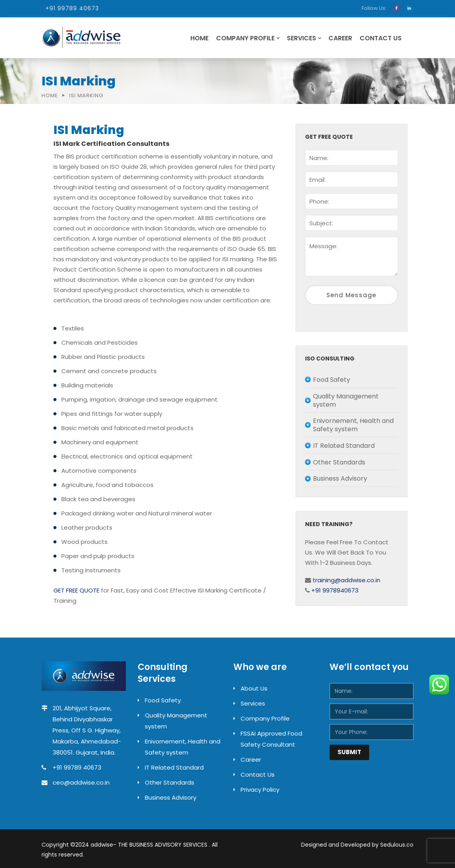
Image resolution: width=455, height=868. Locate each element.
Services (301, 38)
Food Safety (163, 700)
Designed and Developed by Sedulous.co (357, 845)
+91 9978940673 (334, 590)
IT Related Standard (174, 767)
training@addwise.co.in (346, 580)
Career (340, 38)
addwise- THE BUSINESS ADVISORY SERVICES (150, 845)
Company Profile (245, 38)
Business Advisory (171, 797)
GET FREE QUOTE (76, 590)
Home (199, 38)
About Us (254, 688)
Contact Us (381, 38)
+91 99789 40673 (72, 8)
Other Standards (170, 782)
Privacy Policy (260, 790)
